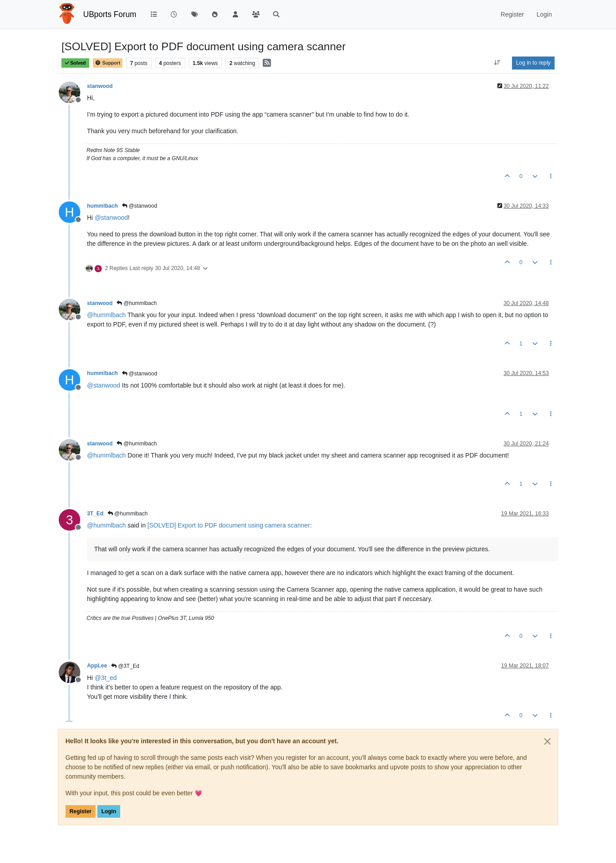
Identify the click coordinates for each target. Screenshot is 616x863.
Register (80, 811)
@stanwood (140, 206)
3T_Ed (95, 514)
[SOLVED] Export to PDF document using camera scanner (229, 525)
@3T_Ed (125, 666)
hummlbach (102, 206)
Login (109, 811)
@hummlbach (137, 303)
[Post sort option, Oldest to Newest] (497, 63)
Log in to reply (533, 63)
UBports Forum (110, 14)
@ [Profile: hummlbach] (106, 315)
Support (108, 63)
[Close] (547, 741)
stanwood (100, 86)
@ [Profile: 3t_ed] (106, 678)
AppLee (97, 666)
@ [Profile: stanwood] (111, 218)
